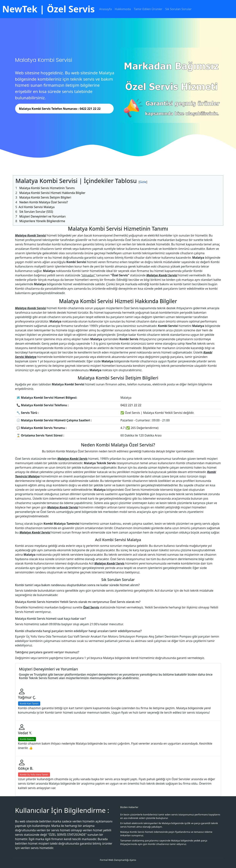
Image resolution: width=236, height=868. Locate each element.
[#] (143, 182)
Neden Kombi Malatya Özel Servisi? (44, 202)
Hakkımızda (123, 9)
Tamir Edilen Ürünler (148, 9)
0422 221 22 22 (131, 405)
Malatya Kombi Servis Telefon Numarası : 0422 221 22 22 (60, 109)
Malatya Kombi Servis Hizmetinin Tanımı (47, 188)
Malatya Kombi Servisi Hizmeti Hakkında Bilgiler (52, 193)
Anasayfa (105, 9)
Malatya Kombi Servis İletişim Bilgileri (45, 197)
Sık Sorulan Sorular (178, 9)
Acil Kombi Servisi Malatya (37, 207)
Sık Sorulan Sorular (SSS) (36, 212)
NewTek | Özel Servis (48, 9)
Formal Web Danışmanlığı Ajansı (118, 860)
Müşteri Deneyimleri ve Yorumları (43, 216)
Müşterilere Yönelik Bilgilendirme (42, 221)
